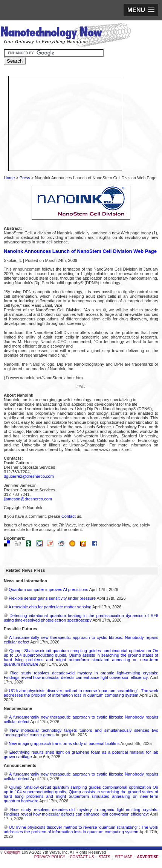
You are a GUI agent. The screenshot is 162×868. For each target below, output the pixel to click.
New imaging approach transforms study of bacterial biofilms (64, 743)
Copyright (12, 852)
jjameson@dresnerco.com (28, 499)
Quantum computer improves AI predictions (48, 589)
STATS (105, 857)
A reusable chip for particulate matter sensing (50, 607)
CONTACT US (82, 857)
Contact (69, 516)
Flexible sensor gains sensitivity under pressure (52, 598)
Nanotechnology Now (66, 36)
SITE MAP (124, 857)
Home (9, 178)
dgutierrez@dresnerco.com (29, 476)
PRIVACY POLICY (50, 857)
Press (25, 178)
